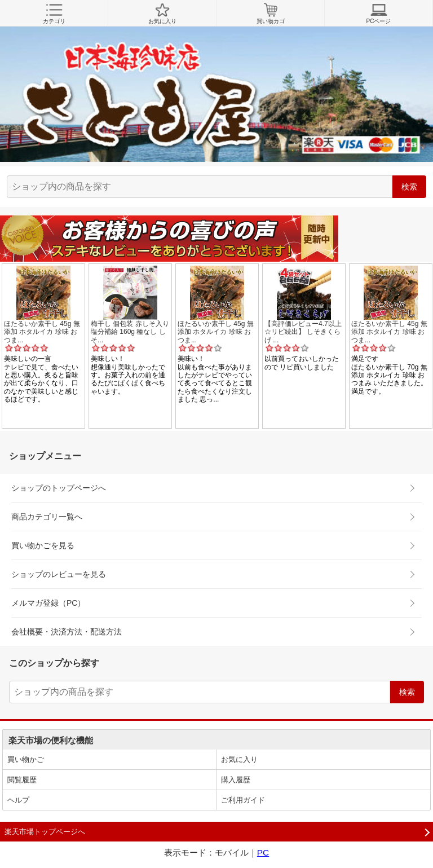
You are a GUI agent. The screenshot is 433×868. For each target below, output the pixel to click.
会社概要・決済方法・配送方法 (67, 632)
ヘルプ (18, 800)
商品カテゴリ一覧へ (47, 517)
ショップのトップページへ (59, 488)
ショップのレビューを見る (59, 574)
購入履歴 (236, 780)
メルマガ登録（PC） (48, 603)
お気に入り (162, 14)
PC (263, 852)
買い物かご (26, 759)
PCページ (379, 14)
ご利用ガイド (243, 800)
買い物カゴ (270, 14)
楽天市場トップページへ (45, 832)
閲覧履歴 (22, 780)
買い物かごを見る (43, 545)
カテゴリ (54, 14)
